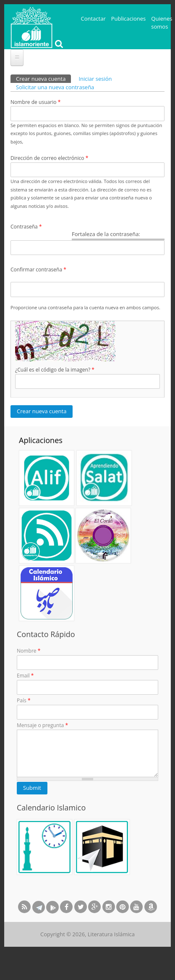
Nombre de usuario (35, 102)
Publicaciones (129, 19)
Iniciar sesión (95, 79)
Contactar (93, 19)
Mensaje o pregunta (42, 725)
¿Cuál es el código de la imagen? (55, 370)
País (24, 700)
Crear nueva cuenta (43, 78)
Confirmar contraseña (38, 270)
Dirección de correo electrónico (49, 158)
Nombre (29, 651)
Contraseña (26, 227)
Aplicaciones (41, 440)
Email (25, 676)
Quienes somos (162, 23)
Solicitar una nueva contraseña (55, 87)
